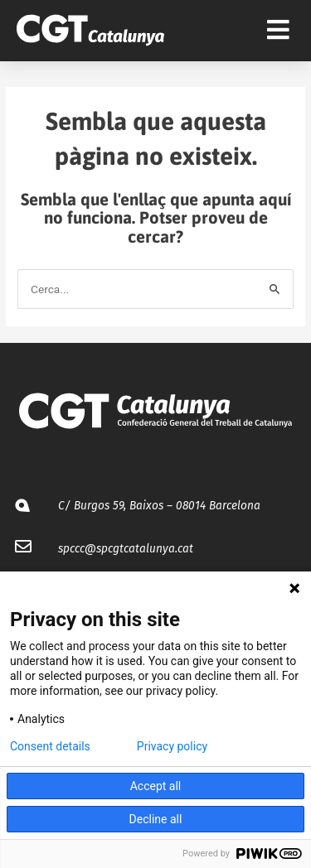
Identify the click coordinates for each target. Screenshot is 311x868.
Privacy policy (172, 746)
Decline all (156, 819)
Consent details (50, 746)
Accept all (156, 786)
